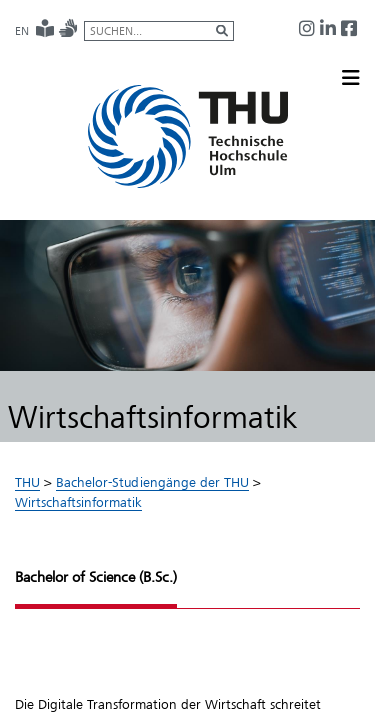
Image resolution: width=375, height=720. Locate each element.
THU (27, 482)
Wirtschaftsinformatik (78, 502)
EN (22, 31)
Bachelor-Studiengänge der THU (152, 482)
